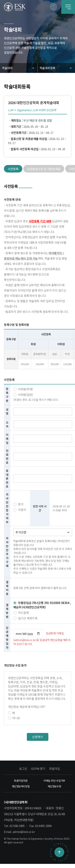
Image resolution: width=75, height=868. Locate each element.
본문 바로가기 (0, 0)
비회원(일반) (23, 395)
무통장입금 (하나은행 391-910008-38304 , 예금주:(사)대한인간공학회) (42, 605)
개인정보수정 (54, 786)
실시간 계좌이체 (25, 618)
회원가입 (54, 769)
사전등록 (13, 169)
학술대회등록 (47, 68)
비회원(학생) (23, 389)
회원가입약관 (21, 781)
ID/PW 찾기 (38, 769)
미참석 (20, 510)
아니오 (14, 718)
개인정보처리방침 (21, 786)
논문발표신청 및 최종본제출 (44, 169)
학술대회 (7, 68)
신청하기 (38, 737)
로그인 (23, 769)
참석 (18, 504)
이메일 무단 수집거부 (54, 781)
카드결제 (21, 613)
